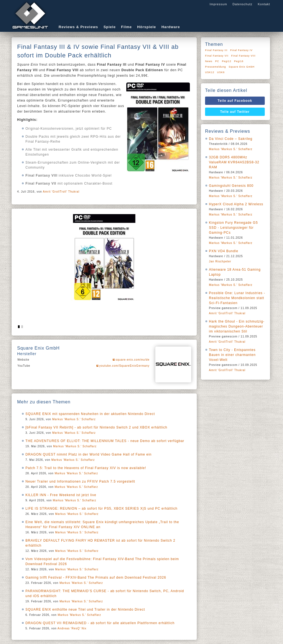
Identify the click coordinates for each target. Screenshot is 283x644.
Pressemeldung (216, 67)
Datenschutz (242, 4)
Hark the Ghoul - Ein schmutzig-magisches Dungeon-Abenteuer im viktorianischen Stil (237, 326)
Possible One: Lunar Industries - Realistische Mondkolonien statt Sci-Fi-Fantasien (237, 298)
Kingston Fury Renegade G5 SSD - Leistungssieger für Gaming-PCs (233, 228)
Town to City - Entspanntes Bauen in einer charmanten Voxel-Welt (232, 355)
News (209, 61)
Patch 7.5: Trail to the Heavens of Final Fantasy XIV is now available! (86, 468)
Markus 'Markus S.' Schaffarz (74, 419)
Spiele (109, 27)
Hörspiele (146, 27)
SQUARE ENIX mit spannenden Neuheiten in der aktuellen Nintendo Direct (90, 414)
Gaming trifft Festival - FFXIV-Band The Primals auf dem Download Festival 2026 (96, 578)
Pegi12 (227, 61)
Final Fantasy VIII (243, 56)
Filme (126, 27)
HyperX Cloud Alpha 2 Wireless (236, 204)
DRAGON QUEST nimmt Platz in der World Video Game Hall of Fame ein (88, 454)
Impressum (218, 4)
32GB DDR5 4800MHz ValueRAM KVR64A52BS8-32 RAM (234, 162)
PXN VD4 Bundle (224, 251)
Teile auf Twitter (235, 112)
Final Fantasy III (216, 50)
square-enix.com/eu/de (133, 360)
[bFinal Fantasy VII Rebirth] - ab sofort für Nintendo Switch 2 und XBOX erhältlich (96, 427)
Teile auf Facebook (235, 101)
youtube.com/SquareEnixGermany (124, 366)
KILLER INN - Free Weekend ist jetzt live (61, 495)
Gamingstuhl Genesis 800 (231, 186)
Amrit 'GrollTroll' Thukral (61, 192)
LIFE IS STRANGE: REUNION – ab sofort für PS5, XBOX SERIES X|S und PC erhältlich (101, 509)
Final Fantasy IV (241, 50)
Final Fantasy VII (217, 56)
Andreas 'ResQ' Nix (72, 628)
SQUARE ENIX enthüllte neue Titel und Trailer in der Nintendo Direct (85, 610)
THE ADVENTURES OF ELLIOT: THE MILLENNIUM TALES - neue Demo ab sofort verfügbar (105, 441)
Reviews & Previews (78, 27)
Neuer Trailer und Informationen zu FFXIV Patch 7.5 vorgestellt (80, 481)
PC (217, 61)
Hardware (171, 27)
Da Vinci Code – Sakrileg (231, 139)
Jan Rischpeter (220, 261)
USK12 (210, 72)
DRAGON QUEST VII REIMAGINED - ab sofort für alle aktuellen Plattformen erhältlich (100, 623)
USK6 (221, 72)
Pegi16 (239, 61)
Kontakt (264, 4)
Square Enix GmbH (242, 67)
